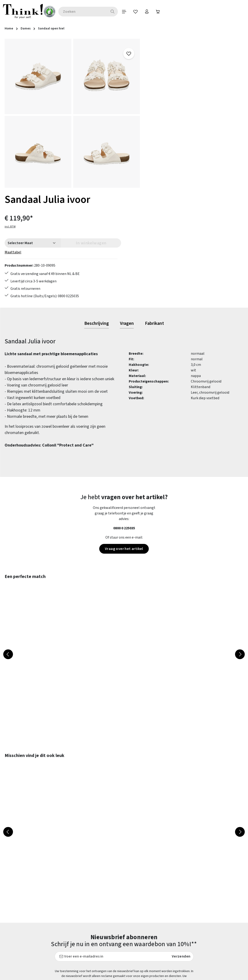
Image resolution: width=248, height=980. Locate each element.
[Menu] (127, 12)
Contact (94, 894)
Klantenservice (99, 902)
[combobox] (85, 12)
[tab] (97, 208)
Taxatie (155, 952)
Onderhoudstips (100, 919)
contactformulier (35, 905)
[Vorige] (8, 539)
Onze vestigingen (163, 936)
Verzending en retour (104, 936)
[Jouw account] (150, 12)
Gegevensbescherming (167, 902)
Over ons (156, 927)
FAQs (153, 886)
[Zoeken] (115, 12)
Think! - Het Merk (163, 944)
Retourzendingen (101, 927)
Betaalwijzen (98, 886)
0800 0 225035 (124, 413)
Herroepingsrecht (164, 911)
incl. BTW (155, 69)
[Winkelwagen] (161, 12)
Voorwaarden (160, 919)
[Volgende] (240, 539)
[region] (72, 113)
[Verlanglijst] (138, 12)
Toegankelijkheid (101, 944)
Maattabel (158, 94)
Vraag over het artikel (124, 434)
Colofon (156, 894)
